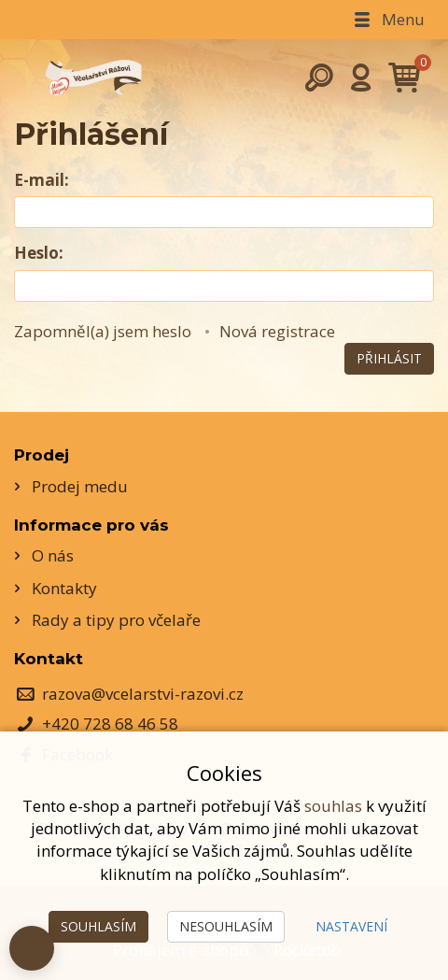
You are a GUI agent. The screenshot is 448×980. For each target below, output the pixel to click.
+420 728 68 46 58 (110, 724)
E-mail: (42, 180)
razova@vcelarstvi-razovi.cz (143, 694)
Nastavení (351, 926)
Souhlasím (98, 926)
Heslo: (39, 253)
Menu (388, 19)
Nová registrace (277, 331)
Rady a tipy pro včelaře (116, 620)
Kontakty (64, 588)
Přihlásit (389, 358)
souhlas (333, 806)
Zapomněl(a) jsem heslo (103, 331)
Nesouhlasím (226, 926)
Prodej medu (80, 486)
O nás (53, 555)
